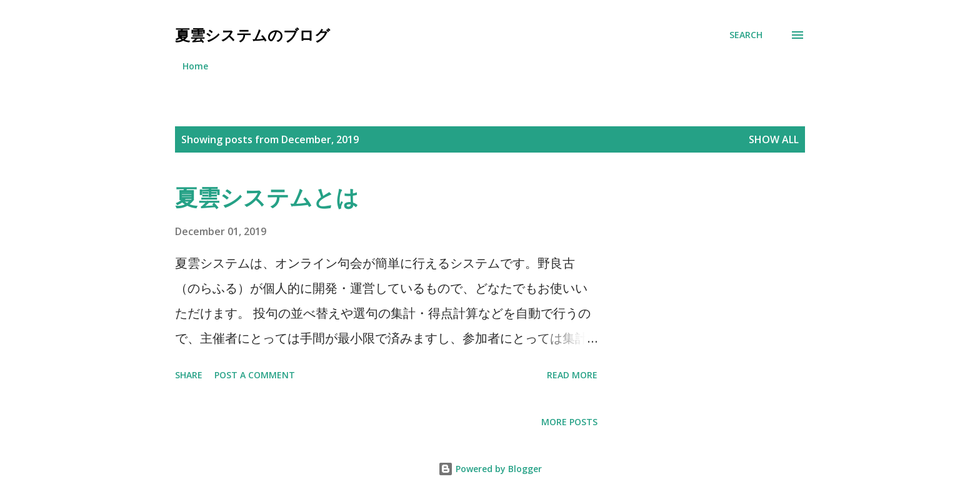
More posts (569, 422)
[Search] (746, 35)
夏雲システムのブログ (252, 35)
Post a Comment (255, 375)
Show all (774, 139)
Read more (572, 375)
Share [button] (189, 375)
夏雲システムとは (267, 197)
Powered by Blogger (490, 469)
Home (195, 66)
